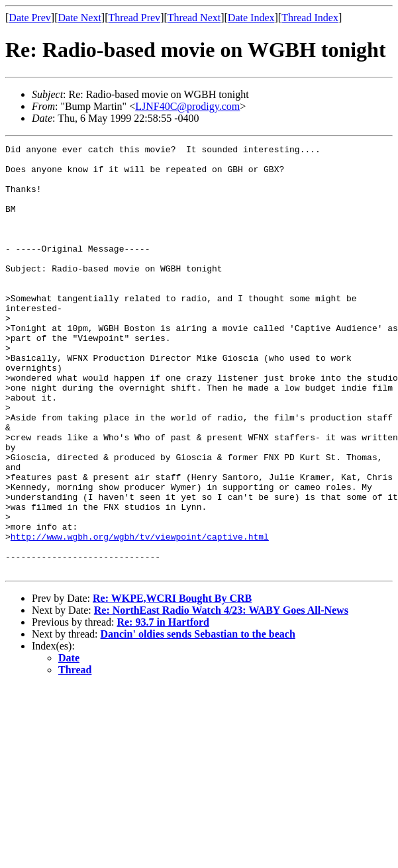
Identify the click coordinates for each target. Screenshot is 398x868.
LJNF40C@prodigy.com (187, 106)
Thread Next (194, 18)
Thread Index (310, 18)
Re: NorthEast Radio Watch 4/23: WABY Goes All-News (221, 696)
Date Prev (30, 18)
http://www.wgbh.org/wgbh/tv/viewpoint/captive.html (140, 616)
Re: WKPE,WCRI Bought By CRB (172, 684)
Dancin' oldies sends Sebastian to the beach (198, 719)
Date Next (80, 18)
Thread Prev (134, 18)
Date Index (251, 18)
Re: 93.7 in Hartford (163, 707)
